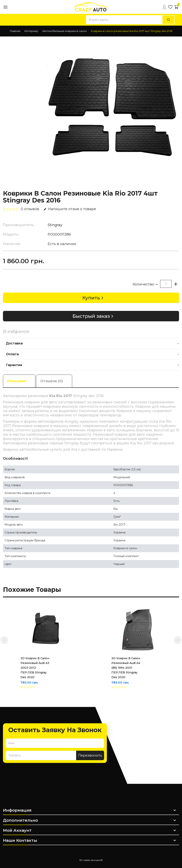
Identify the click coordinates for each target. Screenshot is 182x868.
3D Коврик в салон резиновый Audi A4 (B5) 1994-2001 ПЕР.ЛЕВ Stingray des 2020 (126, 668)
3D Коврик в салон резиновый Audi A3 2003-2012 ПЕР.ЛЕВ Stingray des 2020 (35, 668)
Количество (143, 284)
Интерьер (31, 31)
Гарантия (14, 365)
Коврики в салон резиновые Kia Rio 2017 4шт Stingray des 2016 (132, 31)
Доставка (14, 343)
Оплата (12, 354)
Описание (17, 381)
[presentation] (4, 640)
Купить (91, 298)
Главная (15, 31)
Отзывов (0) (53, 381)
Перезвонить (90, 755)
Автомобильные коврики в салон (64, 31)
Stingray (55, 225)
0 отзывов (30, 209)
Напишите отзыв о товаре (70, 209)
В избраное (16, 332)
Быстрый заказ (91, 316)
